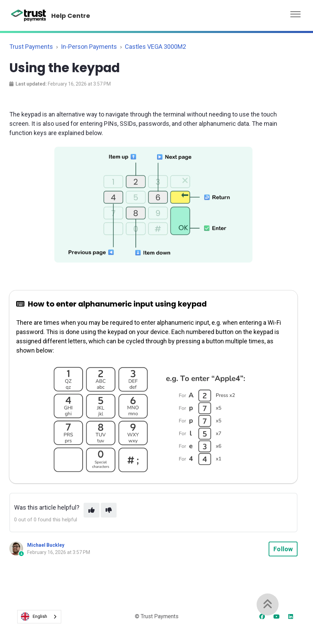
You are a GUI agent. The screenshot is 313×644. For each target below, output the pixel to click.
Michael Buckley (46, 545)
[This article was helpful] (91, 510)
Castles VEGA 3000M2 (155, 47)
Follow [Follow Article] (283, 549)
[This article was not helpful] (109, 510)
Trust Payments (31, 47)
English (34, 617)
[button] (295, 13)
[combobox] (39, 617)
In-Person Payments (89, 47)
